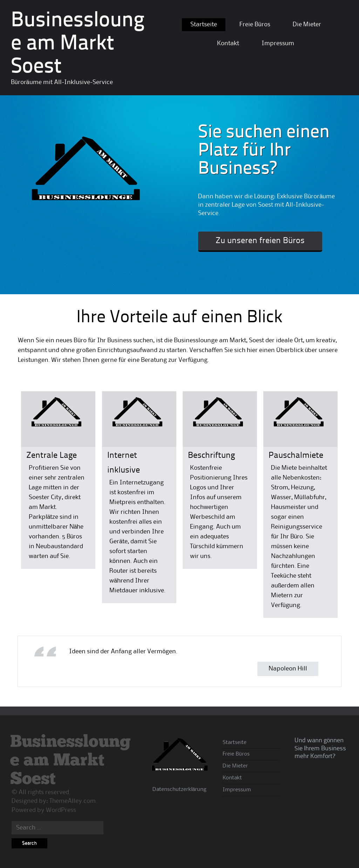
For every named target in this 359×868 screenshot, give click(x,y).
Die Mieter (307, 25)
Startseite (204, 25)
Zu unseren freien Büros (260, 241)
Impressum (278, 43)
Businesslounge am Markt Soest (78, 44)
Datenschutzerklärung (180, 790)
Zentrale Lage (52, 456)
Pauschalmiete (296, 456)
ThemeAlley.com (73, 801)
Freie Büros (255, 25)
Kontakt (228, 43)
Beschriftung (211, 456)
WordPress (61, 810)
